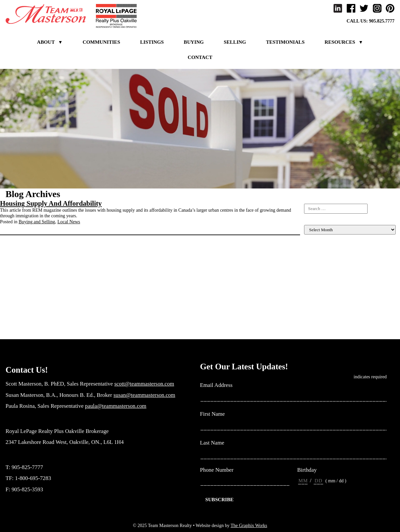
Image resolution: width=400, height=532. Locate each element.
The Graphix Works (249, 526)
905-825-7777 (27, 467)
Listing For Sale (319, 254)
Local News (69, 222)
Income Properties (321, 282)
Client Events (317, 260)
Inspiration (314, 288)
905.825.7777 (382, 21)
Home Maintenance (322, 271)
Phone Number (217, 470)
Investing (313, 293)
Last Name (215, 443)
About (46, 42)
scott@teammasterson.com (144, 384)
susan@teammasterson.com (144, 395)
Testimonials (285, 42)
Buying (194, 42)
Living (310, 299)
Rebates (311, 321)
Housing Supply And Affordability (51, 203)
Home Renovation (321, 276)
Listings (152, 42)
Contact (200, 57)
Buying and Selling (37, 222)
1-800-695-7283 (33, 478)
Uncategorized (318, 332)
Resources (340, 42)
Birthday (307, 470)
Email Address (219, 385)
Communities (101, 42)
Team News (315, 326)
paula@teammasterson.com (116, 406)
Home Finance (318, 266)
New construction (320, 316)
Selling (235, 42)
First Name (215, 414)
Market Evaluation (321, 310)
